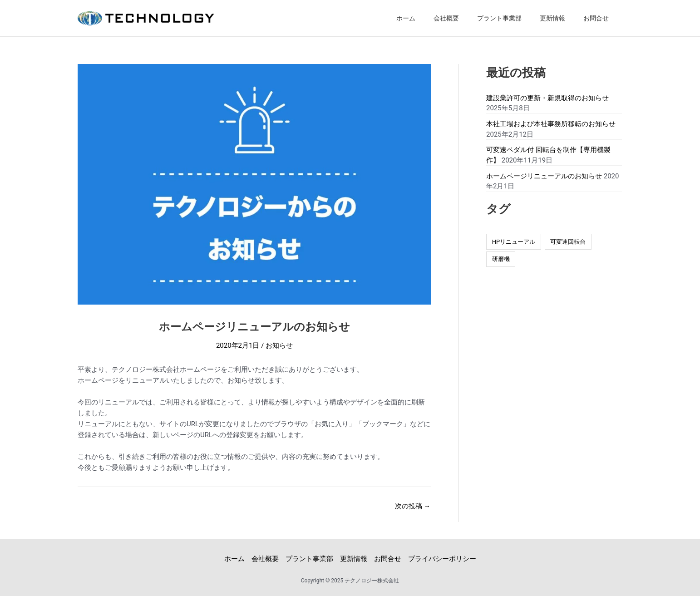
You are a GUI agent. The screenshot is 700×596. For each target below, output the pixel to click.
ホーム (406, 18)
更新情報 (552, 18)
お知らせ (279, 345)
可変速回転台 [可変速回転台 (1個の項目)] (568, 242)
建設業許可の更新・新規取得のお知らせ (547, 98)
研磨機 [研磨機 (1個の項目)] (501, 259)
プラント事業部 (499, 18)
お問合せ (596, 18)
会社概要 (446, 18)
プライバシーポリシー (442, 558)
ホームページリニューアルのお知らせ (544, 176)
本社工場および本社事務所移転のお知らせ (551, 124)
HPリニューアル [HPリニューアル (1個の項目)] (514, 242)
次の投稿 (412, 506)
